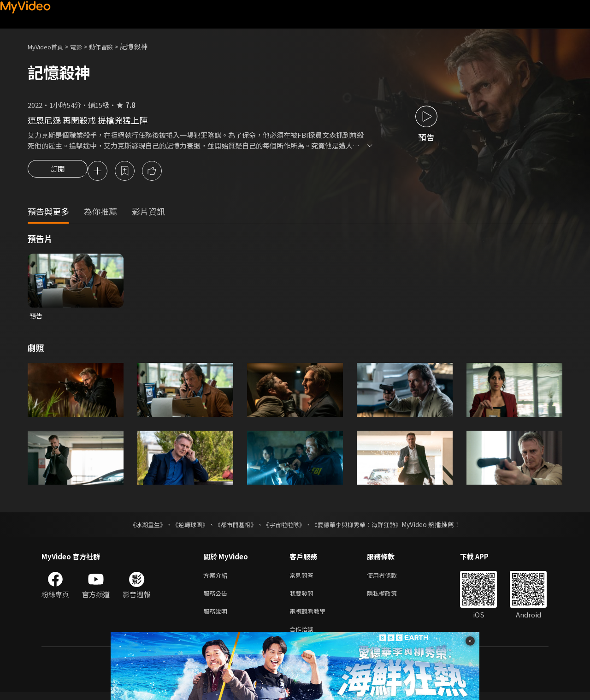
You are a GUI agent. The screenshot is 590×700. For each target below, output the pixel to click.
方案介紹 (217, 578)
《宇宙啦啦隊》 (285, 527)
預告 (36, 317)
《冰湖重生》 (140, 527)
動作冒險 (111, 46)
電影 (83, 46)
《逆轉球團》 (185, 527)
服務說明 (217, 617)
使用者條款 (390, 578)
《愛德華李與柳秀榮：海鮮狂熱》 (362, 527)
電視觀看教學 (310, 617)
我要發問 (303, 597)
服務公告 (217, 597)
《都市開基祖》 (233, 527)
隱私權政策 (390, 597)
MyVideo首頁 (49, 46)
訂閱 (58, 172)
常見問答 (303, 578)
